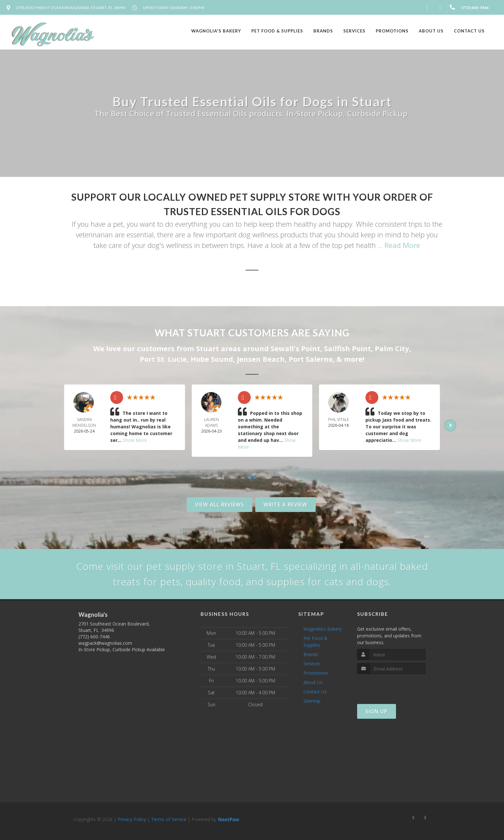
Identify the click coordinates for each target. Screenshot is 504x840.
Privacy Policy (132, 819)
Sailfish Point (347, 348)
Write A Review (285, 505)
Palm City (392, 348)
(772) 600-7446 (94, 637)
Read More (402, 245)
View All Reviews (220, 505)
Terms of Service (169, 819)
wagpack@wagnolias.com (105, 643)
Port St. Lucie (163, 359)
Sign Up (377, 711)
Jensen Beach (261, 359)
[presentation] (391, 686)
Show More (135, 440)
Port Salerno (311, 359)
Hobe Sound (212, 359)
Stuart (207, 348)
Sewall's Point (295, 348)
